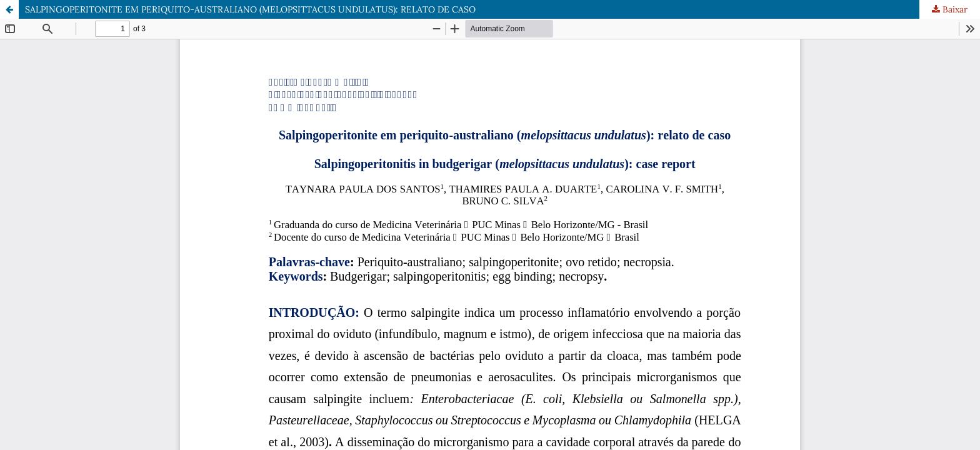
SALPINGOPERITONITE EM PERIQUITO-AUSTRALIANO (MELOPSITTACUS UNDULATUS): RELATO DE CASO (250, 9)
